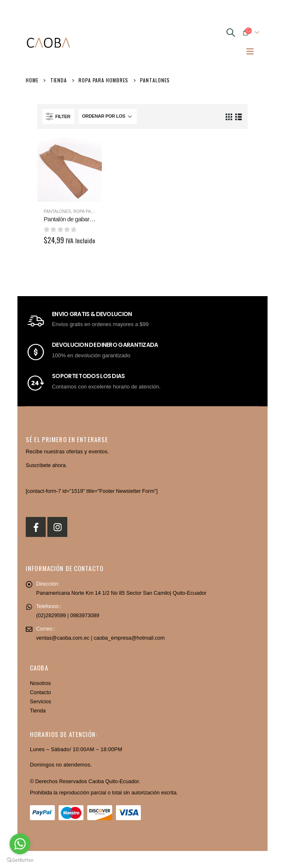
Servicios (41, 702)
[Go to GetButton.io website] (20, 860)
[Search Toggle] (231, 32)
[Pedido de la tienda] (108, 116)
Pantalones (57, 211)
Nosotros (40, 683)
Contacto (40, 692)
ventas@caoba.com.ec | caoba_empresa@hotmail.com (101, 638)
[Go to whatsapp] (20, 844)
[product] (70, 169)
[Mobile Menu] (250, 51)
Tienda (38, 711)
